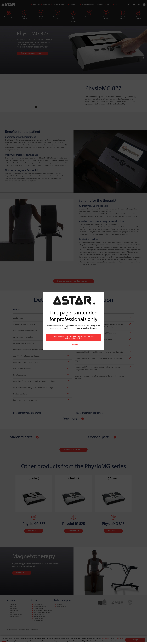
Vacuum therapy (39, 618)
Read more (32, 531)
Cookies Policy (106, 639)
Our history (14, 609)
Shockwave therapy (40, 607)
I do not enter (74, 262)
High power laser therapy (42, 613)
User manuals (62, 607)
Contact (13, 613)
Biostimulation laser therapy (43, 611)
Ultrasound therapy (40, 616)
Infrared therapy (39, 620)
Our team (13, 607)
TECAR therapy (39, 609)
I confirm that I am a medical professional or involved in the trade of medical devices (74, 255)
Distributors (14, 611)
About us (13, 605)
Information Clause (16, 614)
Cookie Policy (15, 616)
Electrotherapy (39, 605)
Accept (135, 640)
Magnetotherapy (39, 614)
